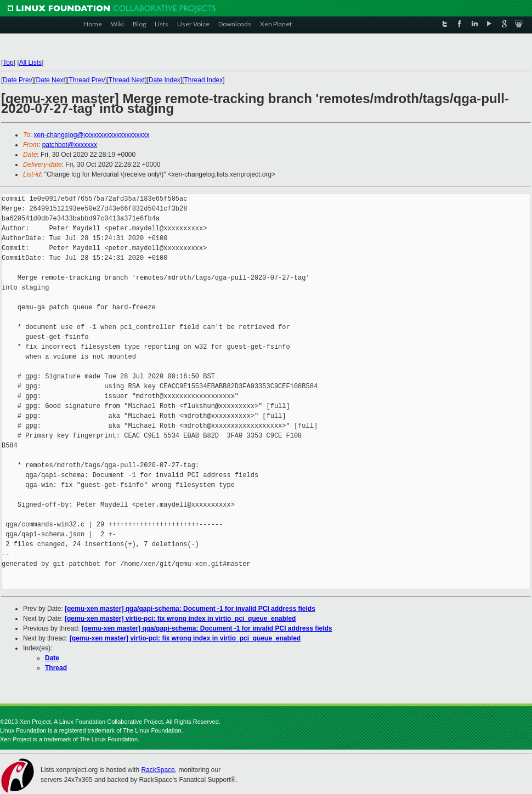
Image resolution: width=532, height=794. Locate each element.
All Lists (30, 63)
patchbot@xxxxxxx (70, 145)
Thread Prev (87, 80)
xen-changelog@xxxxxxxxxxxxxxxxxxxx (92, 135)
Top (8, 63)
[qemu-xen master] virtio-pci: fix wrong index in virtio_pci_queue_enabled (180, 619)
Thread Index (204, 80)
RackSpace (158, 770)
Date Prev (17, 80)
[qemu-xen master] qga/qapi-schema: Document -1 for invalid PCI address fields (190, 609)
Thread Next (127, 80)
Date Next (50, 80)
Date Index (165, 80)
